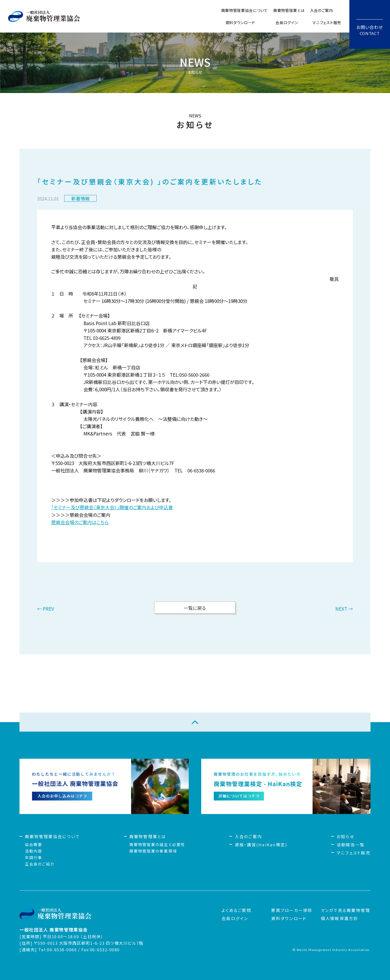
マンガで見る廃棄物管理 (346, 910)
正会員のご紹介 (40, 864)
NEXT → (344, 609)
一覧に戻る (195, 608)
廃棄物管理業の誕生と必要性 (157, 844)
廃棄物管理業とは (289, 10)
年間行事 (34, 857)
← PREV (46, 609)
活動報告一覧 (351, 845)
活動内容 (34, 851)
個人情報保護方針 (340, 918)
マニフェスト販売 (327, 23)
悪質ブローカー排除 (292, 910)
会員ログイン (287, 23)
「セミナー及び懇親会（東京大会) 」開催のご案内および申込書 (112, 507)
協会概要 (34, 844)
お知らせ (345, 836)
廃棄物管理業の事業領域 (153, 851)
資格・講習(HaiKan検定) (261, 845)
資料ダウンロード (240, 23)
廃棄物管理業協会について (245, 10)
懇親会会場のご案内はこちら (80, 522)
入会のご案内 (322, 10)
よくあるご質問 (236, 910)
